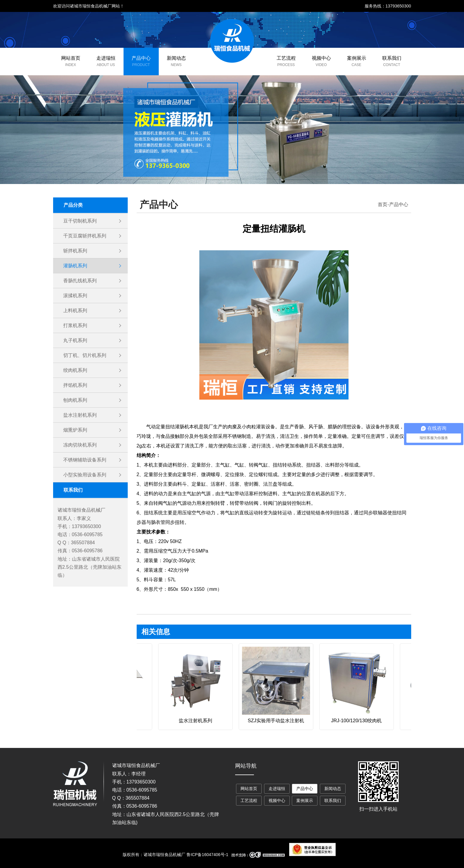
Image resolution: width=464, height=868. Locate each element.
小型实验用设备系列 (85, 475)
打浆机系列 (75, 325)
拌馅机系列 (75, 385)
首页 (383, 204)
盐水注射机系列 (80, 415)
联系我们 (392, 58)
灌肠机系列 (75, 266)
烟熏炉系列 (75, 430)
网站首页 (71, 58)
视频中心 (321, 58)
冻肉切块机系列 (80, 445)
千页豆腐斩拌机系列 (85, 236)
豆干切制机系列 (80, 221)
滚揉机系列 (75, 296)
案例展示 (357, 58)
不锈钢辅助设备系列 (85, 460)
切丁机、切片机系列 (85, 355)
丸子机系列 (75, 340)
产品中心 (141, 58)
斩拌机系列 (75, 251)
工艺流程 (286, 58)
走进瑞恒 (106, 58)
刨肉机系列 (75, 400)
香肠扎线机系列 (80, 281)
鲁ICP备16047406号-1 (207, 855)
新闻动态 (176, 58)
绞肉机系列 (75, 370)
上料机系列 (75, 310)
